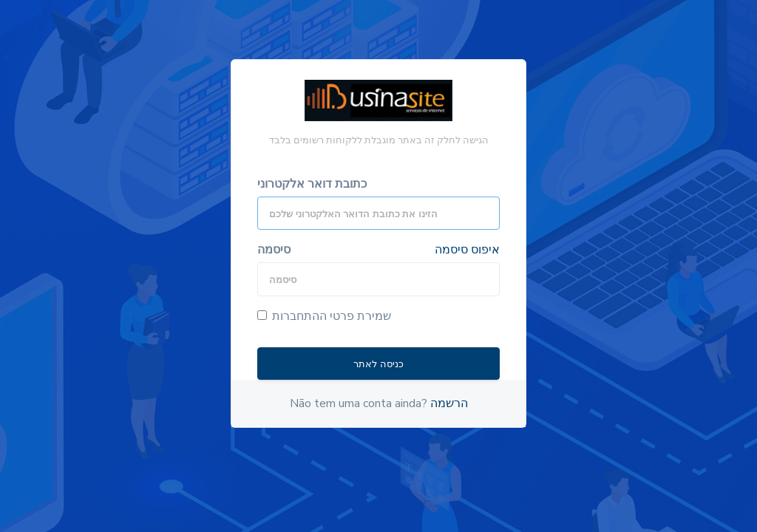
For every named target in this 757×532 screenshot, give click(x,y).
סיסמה (274, 250)
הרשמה (449, 403)
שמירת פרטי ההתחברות (324, 316)
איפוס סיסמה (467, 250)
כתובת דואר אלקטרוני (312, 184)
